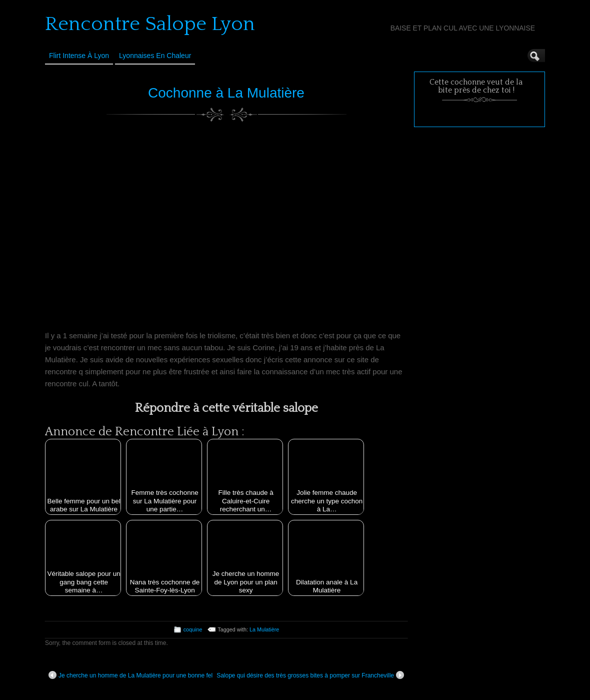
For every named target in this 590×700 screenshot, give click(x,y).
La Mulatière (264, 629)
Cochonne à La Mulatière (226, 93)
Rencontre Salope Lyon (150, 24)
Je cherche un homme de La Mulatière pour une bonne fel (130, 675)
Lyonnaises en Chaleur (155, 56)
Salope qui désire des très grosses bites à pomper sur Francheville (310, 675)
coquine (193, 629)
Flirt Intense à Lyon (79, 56)
